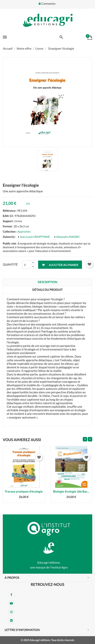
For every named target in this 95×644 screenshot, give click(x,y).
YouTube (11, 604)
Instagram (11, 612)
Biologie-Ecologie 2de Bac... (71, 492)
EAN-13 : (8, 216)
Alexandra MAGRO (68, 237)
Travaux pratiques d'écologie (24, 492)
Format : (8, 226)
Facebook (11, 595)
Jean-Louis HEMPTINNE (35, 237)
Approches (24, 232)
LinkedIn (11, 621)
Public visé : (10, 244)
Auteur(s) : (9, 237)
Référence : (10, 211)
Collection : (10, 232)
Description (47, 282)
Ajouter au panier (60, 265)
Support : (8, 221)
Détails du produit (48, 290)
